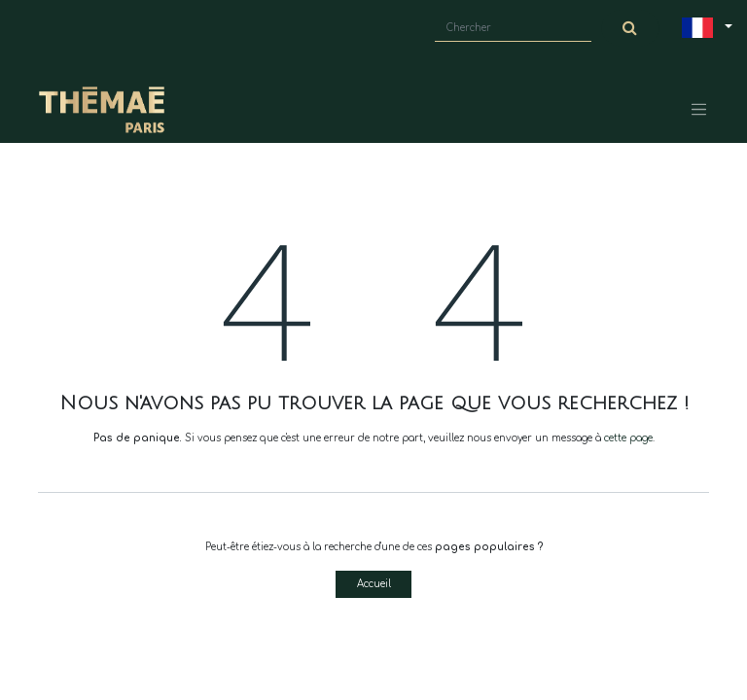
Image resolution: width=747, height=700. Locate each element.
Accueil (374, 584)
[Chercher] (630, 28)
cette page (628, 438)
